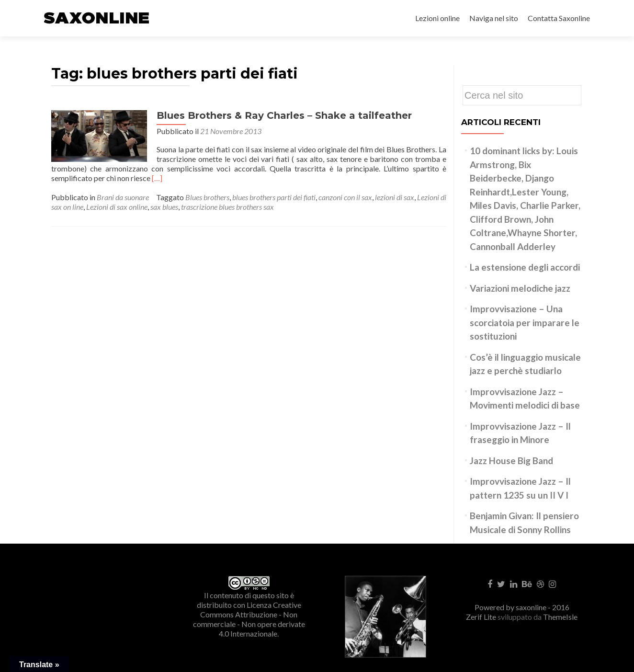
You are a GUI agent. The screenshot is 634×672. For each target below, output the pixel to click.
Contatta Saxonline (559, 18)
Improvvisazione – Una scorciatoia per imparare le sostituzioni (525, 322)
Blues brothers (207, 197)
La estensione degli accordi (525, 267)
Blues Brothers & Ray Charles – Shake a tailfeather (284, 115)
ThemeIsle (560, 617)
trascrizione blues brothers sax (227, 207)
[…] (157, 178)
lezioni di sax (395, 197)
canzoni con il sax (345, 197)
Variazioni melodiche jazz (520, 288)
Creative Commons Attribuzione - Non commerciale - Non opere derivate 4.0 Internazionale (249, 619)
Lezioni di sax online (117, 207)
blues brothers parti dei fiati (274, 197)
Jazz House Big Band (511, 461)
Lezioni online (437, 18)
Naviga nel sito (494, 18)
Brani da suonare (123, 197)
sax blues (164, 207)
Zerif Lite (482, 617)
